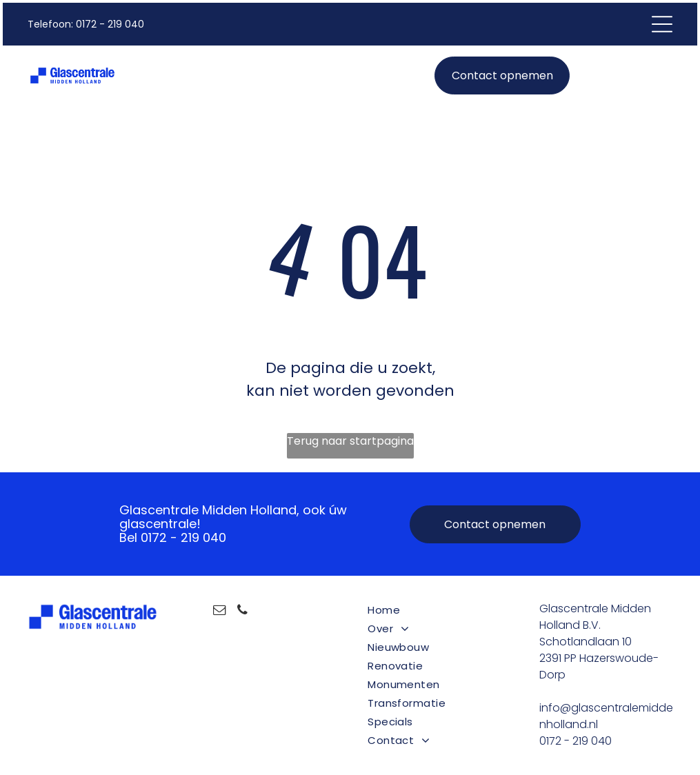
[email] (220, 612)
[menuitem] (436, 610)
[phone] (243, 612)
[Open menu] (662, 24)
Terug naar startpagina (350, 441)
